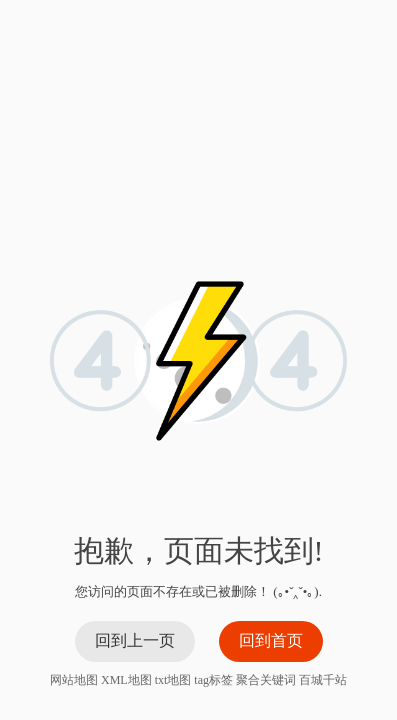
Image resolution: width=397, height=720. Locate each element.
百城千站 (323, 680)
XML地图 (126, 680)
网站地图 (74, 680)
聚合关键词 (266, 680)
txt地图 (173, 680)
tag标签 (213, 680)
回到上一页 (135, 640)
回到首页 (271, 640)
